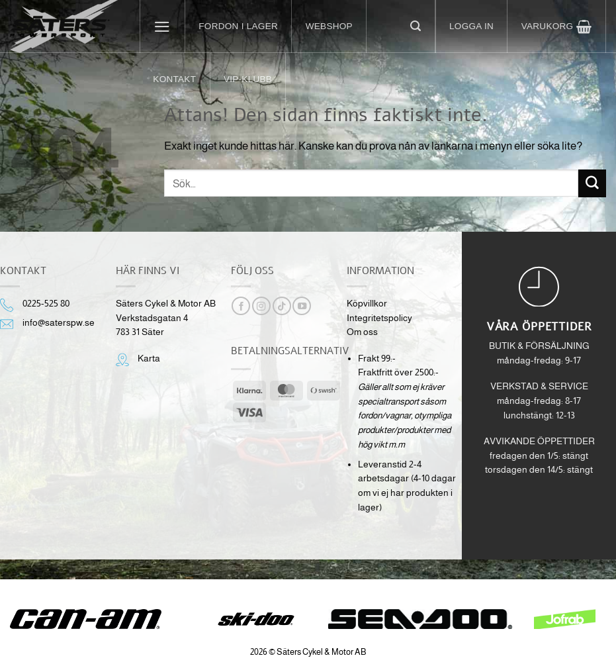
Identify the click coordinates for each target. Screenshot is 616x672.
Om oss (362, 332)
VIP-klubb (248, 79)
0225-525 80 (46, 304)
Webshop (329, 26)
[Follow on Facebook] (241, 306)
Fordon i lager (238, 26)
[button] (163, 26)
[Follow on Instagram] (261, 306)
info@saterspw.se (59, 323)
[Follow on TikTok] (282, 306)
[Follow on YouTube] (302, 306)
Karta (149, 359)
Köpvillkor (367, 304)
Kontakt (174, 79)
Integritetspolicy (379, 318)
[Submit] (592, 183)
